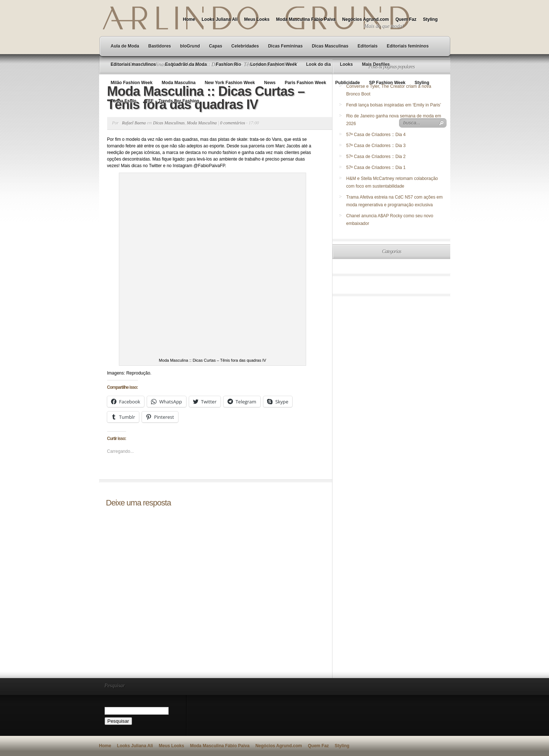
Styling (430, 19)
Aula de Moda (125, 46)
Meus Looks (257, 19)
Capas (216, 46)
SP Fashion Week (387, 83)
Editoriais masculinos (134, 64)
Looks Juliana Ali (219, 19)
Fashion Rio (229, 64)
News (270, 83)
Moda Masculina (179, 83)
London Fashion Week (274, 64)
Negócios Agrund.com (366, 19)
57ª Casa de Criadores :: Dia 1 (376, 168)
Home (189, 19)
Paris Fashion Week (305, 83)
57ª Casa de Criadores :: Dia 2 (376, 157)
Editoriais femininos (408, 46)
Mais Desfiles (376, 64)
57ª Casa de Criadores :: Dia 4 (376, 135)
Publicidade (348, 83)
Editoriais (368, 46)
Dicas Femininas (285, 46)
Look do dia (318, 64)
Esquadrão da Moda (186, 64)
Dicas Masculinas (330, 46)
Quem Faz (406, 19)
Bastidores (160, 46)
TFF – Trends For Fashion (172, 101)
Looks (346, 64)
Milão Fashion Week (132, 83)
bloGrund (190, 46)
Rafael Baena (134, 123)
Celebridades (245, 46)
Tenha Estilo (124, 101)
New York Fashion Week (230, 83)
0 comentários (233, 123)
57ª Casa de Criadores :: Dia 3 (376, 146)
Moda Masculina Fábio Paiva (306, 19)
